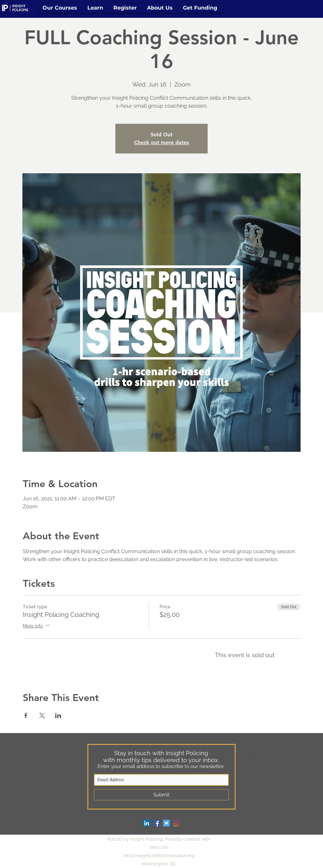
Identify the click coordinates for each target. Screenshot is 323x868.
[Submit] (161, 795)
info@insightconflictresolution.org (159, 855)
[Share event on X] (42, 716)
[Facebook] (157, 823)
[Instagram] (176, 823)
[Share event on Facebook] (26, 716)
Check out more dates (161, 142)
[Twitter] (166, 823)
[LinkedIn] (147, 823)
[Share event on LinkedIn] (58, 716)
